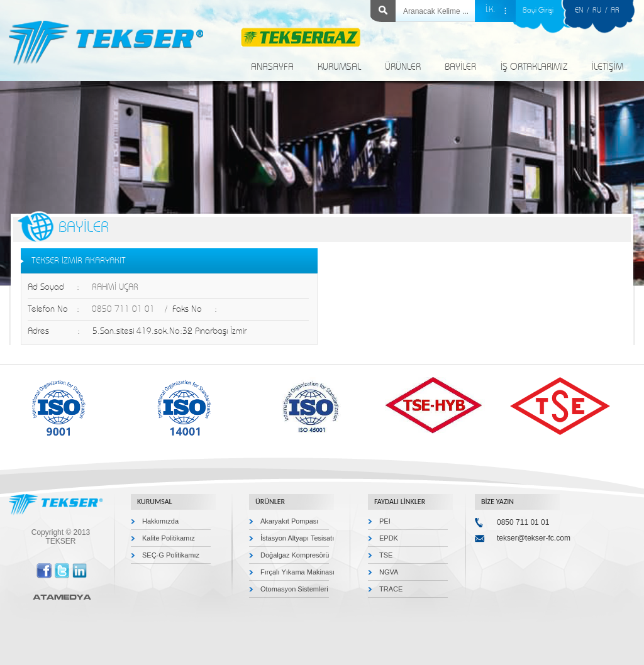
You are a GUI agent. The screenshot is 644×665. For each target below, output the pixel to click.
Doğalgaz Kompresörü (295, 555)
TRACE (391, 589)
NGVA (389, 572)
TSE (386, 555)
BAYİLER (460, 67)
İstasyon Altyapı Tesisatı (297, 538)
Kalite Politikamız (169, 538)
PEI (385, 521)
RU (597, 10)
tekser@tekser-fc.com (534, 538)
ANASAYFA (272, 67)
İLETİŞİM (608, 67)
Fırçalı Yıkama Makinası (297, 572)
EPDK (389, 538)
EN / (584, 10)
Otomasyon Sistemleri (294, 589)
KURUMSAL (339, 67)
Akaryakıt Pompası (289, 521)
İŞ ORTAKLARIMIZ (534, 67)
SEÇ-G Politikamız (171, 555)
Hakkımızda (160, 521)
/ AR (610, 10)
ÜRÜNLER (403, 67)
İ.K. (490, 10)
